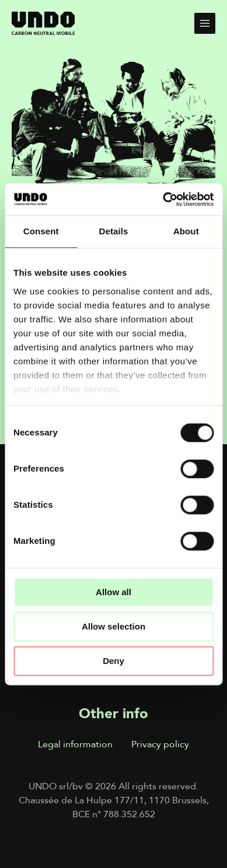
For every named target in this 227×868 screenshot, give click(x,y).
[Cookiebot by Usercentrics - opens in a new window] (163, 199)
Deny (113, 661)
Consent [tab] (41, 231)
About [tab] (186, 231)
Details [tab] (114, 231)
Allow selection (113, 626)
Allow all (113, 592)
